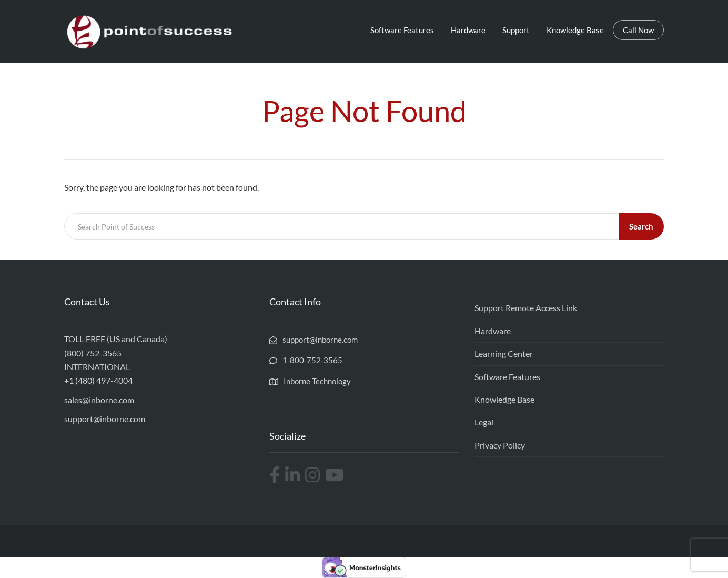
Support (516, 30)
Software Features (402, 30)
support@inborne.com (105, 419)
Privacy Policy (500, 445)
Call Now (638, 30)
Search (641, 226)
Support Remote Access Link (526, 308)
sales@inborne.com (99, 400)
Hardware (468, 30)
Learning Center (504, 353)
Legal (484, 422)
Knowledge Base (575, 30)
